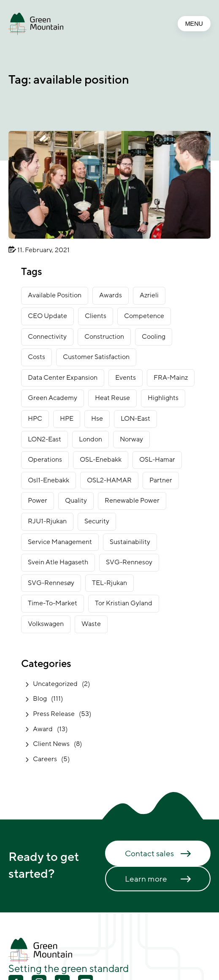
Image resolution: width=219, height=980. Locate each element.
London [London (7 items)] (91, 439)
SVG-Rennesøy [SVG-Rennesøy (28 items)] (51, 583)
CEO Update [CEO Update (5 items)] (47, 316)
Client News (51, 744)
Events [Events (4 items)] (126, 378)
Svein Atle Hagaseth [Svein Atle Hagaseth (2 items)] (58, 562)
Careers (45, 759)
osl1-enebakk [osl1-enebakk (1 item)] (49, 480)
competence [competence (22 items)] (144, 316)
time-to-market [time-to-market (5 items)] (53, 603)
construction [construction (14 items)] (104, 337)
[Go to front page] (36, 24)
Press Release (54, 714)
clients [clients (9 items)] (96, 316)
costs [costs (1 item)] (36, 357)
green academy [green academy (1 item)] (53, 398)
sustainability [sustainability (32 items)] (130, 542)
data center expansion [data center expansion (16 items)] (63, 378)
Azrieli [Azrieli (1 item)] (149, 295)
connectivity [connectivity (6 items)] (47, 337)
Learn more (146, 879)
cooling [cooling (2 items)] (154, 337)
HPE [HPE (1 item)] (67, 419)
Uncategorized (55, 684)
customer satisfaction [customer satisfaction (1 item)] (96, 357)
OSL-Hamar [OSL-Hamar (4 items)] (157, 460)
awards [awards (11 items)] (111, 295)
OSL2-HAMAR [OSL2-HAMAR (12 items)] (109, 480)
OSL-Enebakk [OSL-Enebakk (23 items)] (101, 460)
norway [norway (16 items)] (131, 439)
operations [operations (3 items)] (45, 460)
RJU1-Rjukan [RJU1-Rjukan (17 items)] (47, 521)
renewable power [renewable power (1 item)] (132, 501)
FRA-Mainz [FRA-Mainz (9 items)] (171, 378)
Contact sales (149, 854)
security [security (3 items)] (97, 521)
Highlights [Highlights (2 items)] (163, 398)
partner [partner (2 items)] (161, 480)
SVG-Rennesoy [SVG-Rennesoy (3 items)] (129, 562)
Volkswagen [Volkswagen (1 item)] (46, 624)
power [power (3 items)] (38, 501)
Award (43, 729)
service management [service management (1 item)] (60, 542)
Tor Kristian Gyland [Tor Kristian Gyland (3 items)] (124, 603)
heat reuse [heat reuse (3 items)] (112, 398)
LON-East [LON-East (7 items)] (135, 419)
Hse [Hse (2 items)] (97, 419)
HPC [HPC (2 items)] (35, 419)
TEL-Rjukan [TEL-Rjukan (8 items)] (109, 583)
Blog (40, 699)
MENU (194, 24)
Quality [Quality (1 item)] (76, 501)
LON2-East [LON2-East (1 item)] (45, 439)
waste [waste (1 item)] (91, 624)
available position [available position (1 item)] (55, 295)
